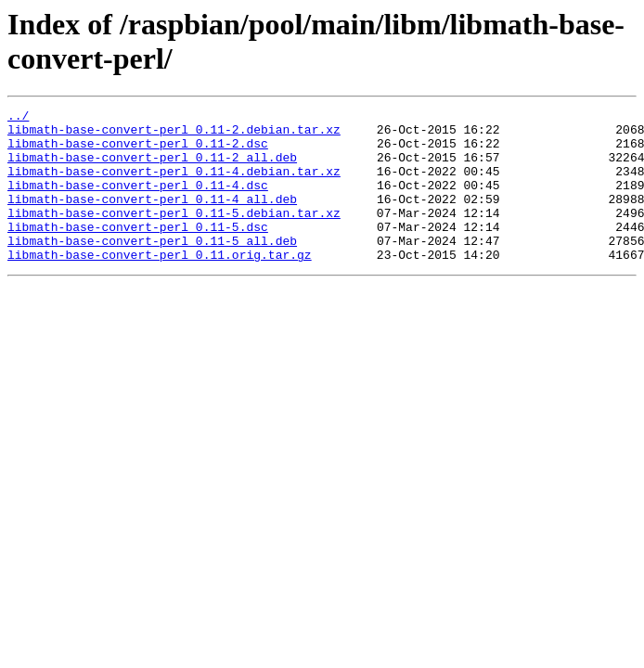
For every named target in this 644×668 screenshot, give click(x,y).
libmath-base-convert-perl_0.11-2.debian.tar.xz (174, 135)
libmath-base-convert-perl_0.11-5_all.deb (152, 268)
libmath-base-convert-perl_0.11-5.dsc (138, 251)
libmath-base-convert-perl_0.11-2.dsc (138, 151)
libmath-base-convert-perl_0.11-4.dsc (138, 201)
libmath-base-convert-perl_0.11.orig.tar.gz (160, 285)
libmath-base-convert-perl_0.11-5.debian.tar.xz (174, 235)
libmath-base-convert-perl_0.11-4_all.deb (152, 218)
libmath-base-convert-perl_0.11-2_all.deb (152, 168)
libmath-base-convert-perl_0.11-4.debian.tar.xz (174, 185)
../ (18, 118)
